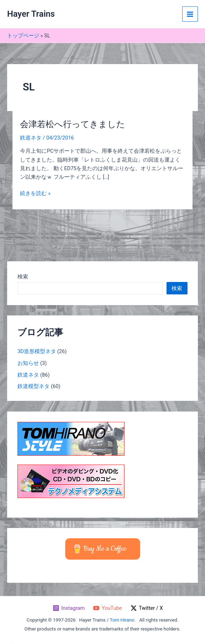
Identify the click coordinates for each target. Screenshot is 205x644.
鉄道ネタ (31, 138)
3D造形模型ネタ (37, 351)
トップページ (23, 36)
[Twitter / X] (147, 608)
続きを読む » (35, 193)
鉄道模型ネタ (34, 386)
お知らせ (28, 363)
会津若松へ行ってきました (73, 124)
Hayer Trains (31, 14)
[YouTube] (107, 608)
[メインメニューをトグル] (190, 14)
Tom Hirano (122, 620)
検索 (23, 277)
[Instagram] (69, 608)
